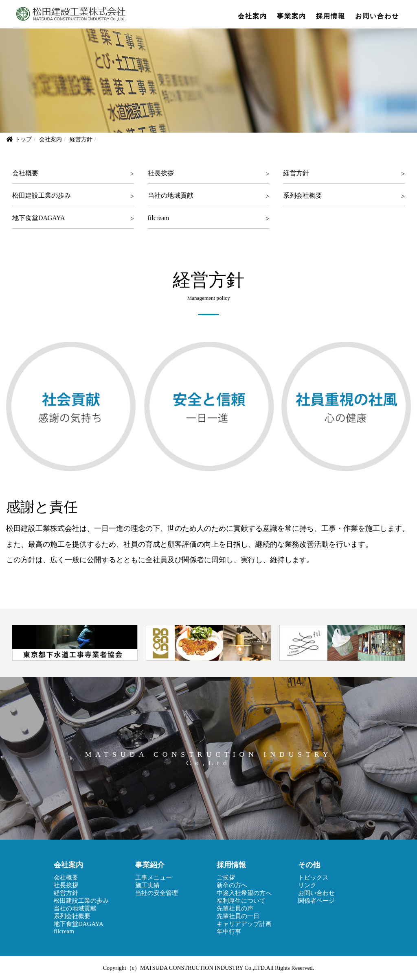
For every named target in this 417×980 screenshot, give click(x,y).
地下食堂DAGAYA (38, 218)
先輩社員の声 (235, 908)
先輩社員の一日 (238, 916)
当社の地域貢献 (171, 195)
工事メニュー (154, 877)
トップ (23, 139)
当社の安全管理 (157, 893)
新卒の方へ (232, 885)
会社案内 (252, 16)
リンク (307, 885)
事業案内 (292, 16)
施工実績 (147, 885)
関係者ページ (316, 901)
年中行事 (229, 932)
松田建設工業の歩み (42, 195)
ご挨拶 (226, 877)
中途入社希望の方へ (244, 893)
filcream (159, 218)
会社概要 (25, 173)
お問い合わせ (377, 16)
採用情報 (331, 16)
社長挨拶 (161, 173)
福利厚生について (241, 901)
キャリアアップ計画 (244, 924)
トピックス (313, 877)
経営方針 (296, 173)
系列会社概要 (303, 195)
